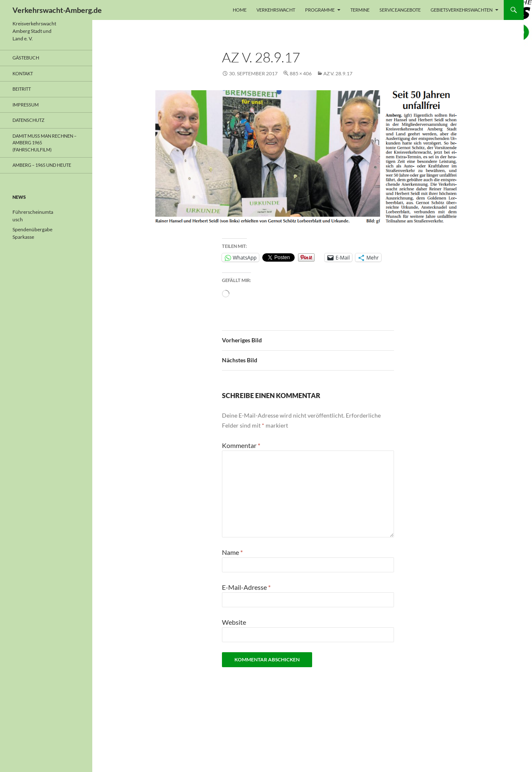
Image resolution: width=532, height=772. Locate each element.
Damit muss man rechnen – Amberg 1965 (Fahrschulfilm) (44, 143)
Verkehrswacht (276, 10)
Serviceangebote (400, 10)
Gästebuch (26, 58)
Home (240, 10)
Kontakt (23, 73)
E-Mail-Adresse (246, 587)
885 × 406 (301, 73)
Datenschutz (28, 120)
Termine (360, 10)
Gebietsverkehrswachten (462, 10)
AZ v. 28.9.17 (338, 73)
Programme (320, 10)
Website (234, 622)
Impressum (26, 105)
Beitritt (22, 89)
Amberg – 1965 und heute (42, 165)
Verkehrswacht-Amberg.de (57, 10)
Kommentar (241, 445)
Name (232, 552)
